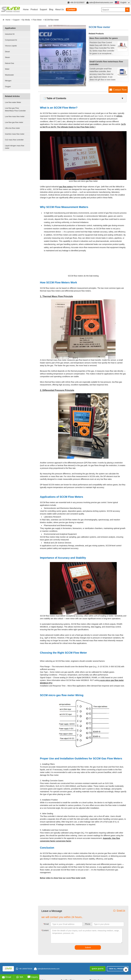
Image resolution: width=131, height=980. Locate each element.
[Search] (127, 10)
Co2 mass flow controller (14, 140)
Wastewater (9, 75)
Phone (88, 924)
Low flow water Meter (13, 102)
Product (34, 9)
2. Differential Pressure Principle (57, 390)
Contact (71, 9)
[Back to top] (126, 970)
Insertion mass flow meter (15, 134)
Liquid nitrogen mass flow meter (15, 147)
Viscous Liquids (11, 46)
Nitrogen (8, 81)
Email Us (119, 910)
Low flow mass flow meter (15, 116)
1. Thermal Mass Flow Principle (56, 296)
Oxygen (8, 87)
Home (26, 9)
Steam (7, 57)
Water (7, 69)
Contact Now (120, 90)
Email (46, 924)
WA (20, 977)
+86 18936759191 (24, 969)
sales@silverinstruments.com (101, 2)
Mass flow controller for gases (104, 38)
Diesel (7, 52)
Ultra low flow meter (12, 128)
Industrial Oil (10, 34)
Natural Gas (9, 63)
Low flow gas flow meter (14, 122)
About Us (60, 9)
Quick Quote (98, 969)
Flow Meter (37, 20)
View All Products (118, 969)
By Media (26, 20)
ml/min (119, 116)
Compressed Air (11, 40)
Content (45, 930)
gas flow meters (66, 187)
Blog (51, 9)
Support (43, 9)
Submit (88, 947)
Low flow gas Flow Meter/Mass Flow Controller (15, 109)
